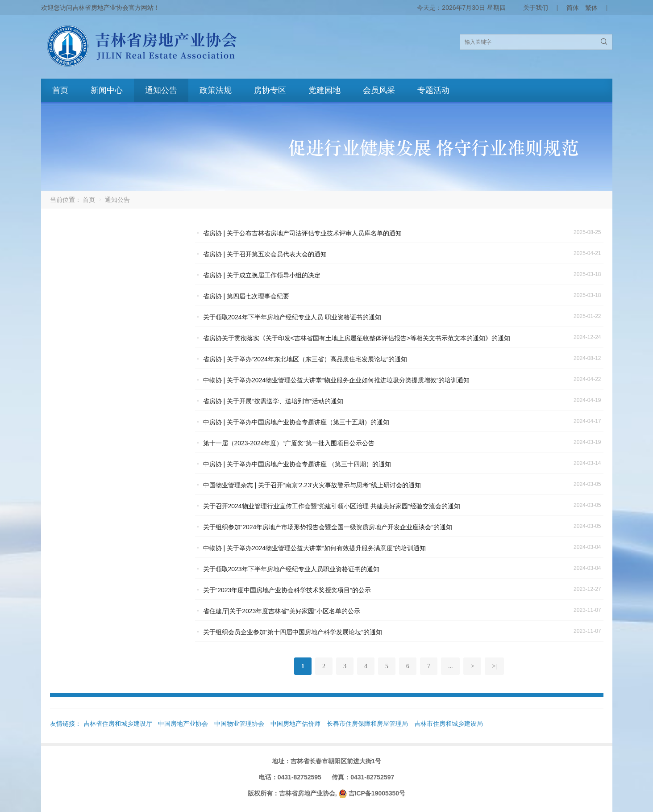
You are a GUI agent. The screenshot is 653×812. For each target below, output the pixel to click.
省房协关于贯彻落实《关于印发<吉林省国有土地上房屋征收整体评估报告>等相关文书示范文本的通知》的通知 (357, 338)
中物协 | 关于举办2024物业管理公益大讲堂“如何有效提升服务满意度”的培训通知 (315, 548)
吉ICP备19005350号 (377, 793)
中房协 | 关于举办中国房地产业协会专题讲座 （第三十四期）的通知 (297, 464)
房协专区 (270, 90)
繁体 (591, 8)
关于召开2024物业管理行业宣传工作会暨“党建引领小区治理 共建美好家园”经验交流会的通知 (332, 506)
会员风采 (379, 90)
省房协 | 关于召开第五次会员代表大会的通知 (265, 254)
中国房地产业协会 (183, 724)
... (451, 666)
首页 (60, 90)
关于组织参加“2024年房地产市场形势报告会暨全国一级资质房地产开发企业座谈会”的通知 (328, 527)
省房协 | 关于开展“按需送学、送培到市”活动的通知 (273, 401)
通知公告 (161, 90)
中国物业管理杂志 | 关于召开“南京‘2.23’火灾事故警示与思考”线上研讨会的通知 (312, 485)
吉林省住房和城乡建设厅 (118, 724)
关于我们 (536, 8)
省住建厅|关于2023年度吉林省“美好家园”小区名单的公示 (282, 611)
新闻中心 (107, 90)
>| (494, 666)
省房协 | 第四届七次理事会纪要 (246, 296)
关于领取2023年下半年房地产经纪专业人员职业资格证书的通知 (291, 569)
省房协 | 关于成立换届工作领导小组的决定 (262, 275)
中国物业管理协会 (239, 724)
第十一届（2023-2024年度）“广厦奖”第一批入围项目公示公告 (289, 443)
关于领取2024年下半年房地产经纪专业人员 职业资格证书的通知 (292, 317)
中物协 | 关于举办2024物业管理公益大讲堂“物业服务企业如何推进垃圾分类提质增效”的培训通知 (337, 380)
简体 (573, 8)
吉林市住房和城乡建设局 (449, 724)
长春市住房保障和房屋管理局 (367, 724)
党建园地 (324, 90)
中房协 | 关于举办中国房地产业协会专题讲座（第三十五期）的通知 (296, 422)
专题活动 (433, 90)
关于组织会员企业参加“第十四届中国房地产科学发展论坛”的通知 (293, 632)
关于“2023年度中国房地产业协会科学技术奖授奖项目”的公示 (287, 590)
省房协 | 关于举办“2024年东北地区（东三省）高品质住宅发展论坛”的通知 (305, 359)
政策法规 (216, 90)
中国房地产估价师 (295, 724)
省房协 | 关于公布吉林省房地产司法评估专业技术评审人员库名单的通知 (302, 233)
